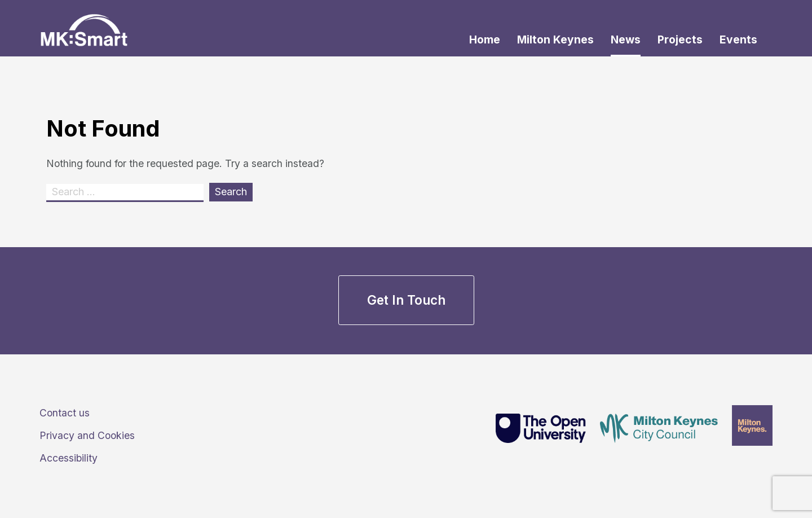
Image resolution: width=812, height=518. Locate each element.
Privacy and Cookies (87, 435)
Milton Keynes (555, 39)
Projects (680, 39)
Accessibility (69, 458)
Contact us (65, 413)
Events (738, 39)
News (626, 39)
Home (485, 39)
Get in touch (406, 300)
